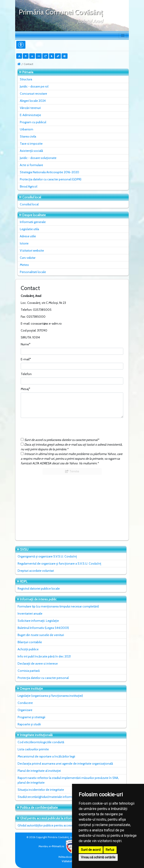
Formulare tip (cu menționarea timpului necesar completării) (58, 606)
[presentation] (55, 429)
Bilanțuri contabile (30, 642)
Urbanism (27, 129)
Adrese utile (28, 236)
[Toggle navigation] (123, 35)
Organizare (25, 710)
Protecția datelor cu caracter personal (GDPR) (51, 179)
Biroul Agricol (29, 186)
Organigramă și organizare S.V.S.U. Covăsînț (47, 556)
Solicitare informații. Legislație (38, 621)
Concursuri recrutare (33, 94)
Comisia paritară (29, 671)
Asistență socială (31, 151)
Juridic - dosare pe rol (34, 86)
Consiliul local (29, 204)
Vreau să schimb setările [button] (98, 857)
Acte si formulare (31, 165)
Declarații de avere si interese (38, 664)
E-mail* (26, 359)
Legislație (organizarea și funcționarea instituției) (50, 696)
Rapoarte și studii (29, 724)
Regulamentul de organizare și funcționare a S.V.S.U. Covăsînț (59, 563)
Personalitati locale (33, 272)
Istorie (24, 243)
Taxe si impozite (31, 144)
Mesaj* (26, 389)
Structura (26, 79)
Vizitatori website (32, 250)
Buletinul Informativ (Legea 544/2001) (43, 628)
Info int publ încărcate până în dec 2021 (44, 656)
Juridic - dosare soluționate (38, 158)
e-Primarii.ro (64, 846)
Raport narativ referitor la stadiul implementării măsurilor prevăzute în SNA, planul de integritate (68, 780)
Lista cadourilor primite (33, 749)
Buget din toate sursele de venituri (41, 635)
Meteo (24, 265)
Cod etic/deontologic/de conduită (41, 742)
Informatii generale (33, 222)
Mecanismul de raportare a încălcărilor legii (46, 756)
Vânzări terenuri (30, 108)
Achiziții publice (28, 649)
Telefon (26, 374)
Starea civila (28, 136)
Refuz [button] (110, 850)
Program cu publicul (33, 122)
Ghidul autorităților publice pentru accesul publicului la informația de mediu (68, 825)
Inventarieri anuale (30, 613)
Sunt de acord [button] (91, 850)
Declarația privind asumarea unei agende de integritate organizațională (65, 764)
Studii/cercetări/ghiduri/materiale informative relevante (55, 797)
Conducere (25, 703)
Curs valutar (28, 258)
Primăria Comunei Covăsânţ (61, 12)
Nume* (26, 344)
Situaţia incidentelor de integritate (41, 790)
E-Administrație (30, 115)
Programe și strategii (31, 717)
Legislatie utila (29, 229)
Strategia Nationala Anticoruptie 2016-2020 (49, 172)
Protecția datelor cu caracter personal (43, 678)
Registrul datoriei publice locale (39, 588)
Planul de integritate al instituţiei (39, 771)
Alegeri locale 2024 (33, 101)
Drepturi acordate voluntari (36, 571)
